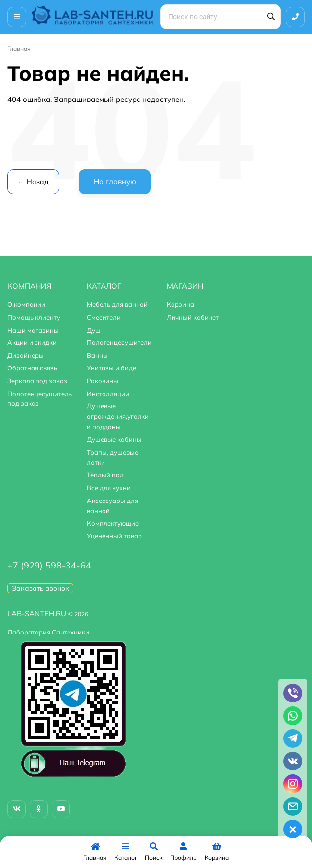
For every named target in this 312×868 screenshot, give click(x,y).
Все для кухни (109, 488)
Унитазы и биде (111, 368)
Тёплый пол (105, 475)
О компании (26, 304)
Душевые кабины (114, 439)
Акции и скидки (32, 342)
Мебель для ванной (117, 304)
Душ (94, 330)
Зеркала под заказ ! (39, 381)
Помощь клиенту (34, 317)
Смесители (104, 317)
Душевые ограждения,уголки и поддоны (118, 416)
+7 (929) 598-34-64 (49, 565)
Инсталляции (108, 394)
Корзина (180, 304)
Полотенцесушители (119, 342)
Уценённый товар (114, 536)
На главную (115, 182)
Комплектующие (113, 523)
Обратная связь (32, 368)
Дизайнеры (26, 355)
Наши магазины (33, 330)
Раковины (103, 381)
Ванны (97, 355)
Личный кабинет (193, 317)
